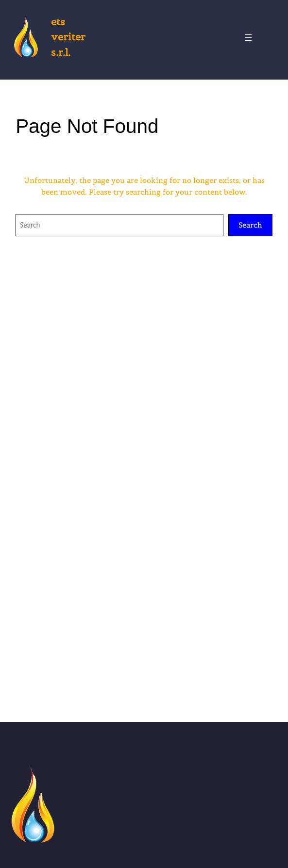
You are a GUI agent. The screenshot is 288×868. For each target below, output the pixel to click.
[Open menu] (248, 37)
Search (250, 225)
